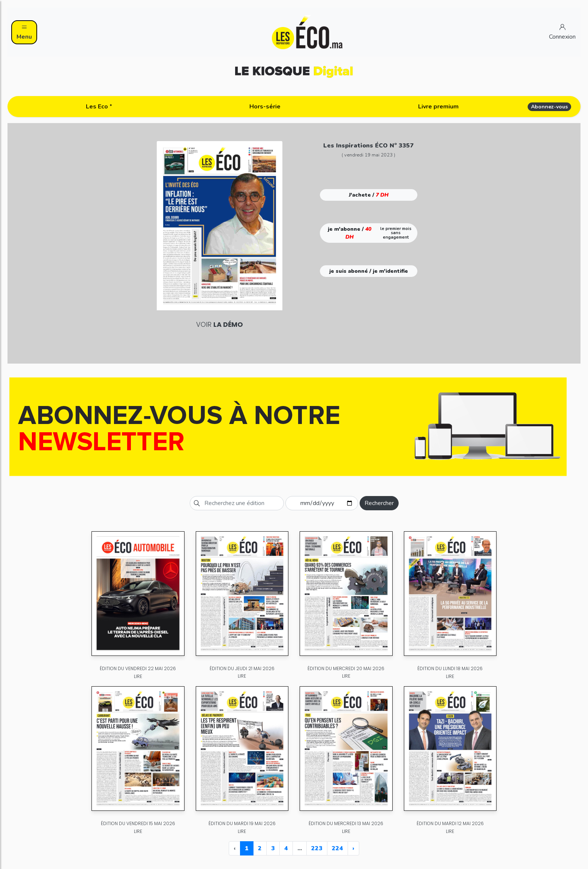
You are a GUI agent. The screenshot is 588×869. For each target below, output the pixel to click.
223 (317, 848)
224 (337, 848)
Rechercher (379, 503)
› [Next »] (353, 848)
